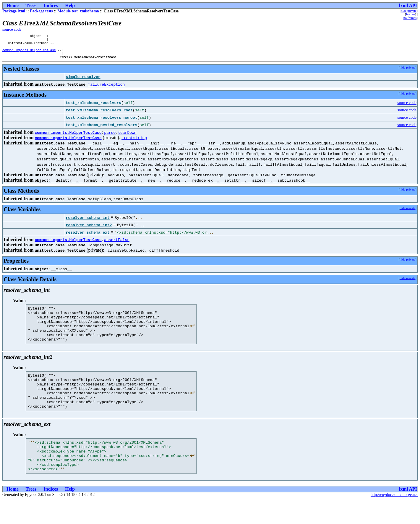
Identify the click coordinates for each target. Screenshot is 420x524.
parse (110, 136)
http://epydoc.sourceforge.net (394, 519)
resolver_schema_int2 (89, 229)
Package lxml (14, 11)
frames (411, 14)
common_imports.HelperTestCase (29, 53)
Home (13, 5)
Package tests (41, 11)
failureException (107, 88)
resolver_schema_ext (88, 236)
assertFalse (117, 244)
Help (70, 5)
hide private (409, 11)
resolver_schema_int (88, 222)
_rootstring (134, 142)
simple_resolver (83, 81)
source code (12, 29)
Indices (51, 5)
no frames (410, 18)
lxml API (408, 5)
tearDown (127, 136)
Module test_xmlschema (78, 11)
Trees (31, 5)
